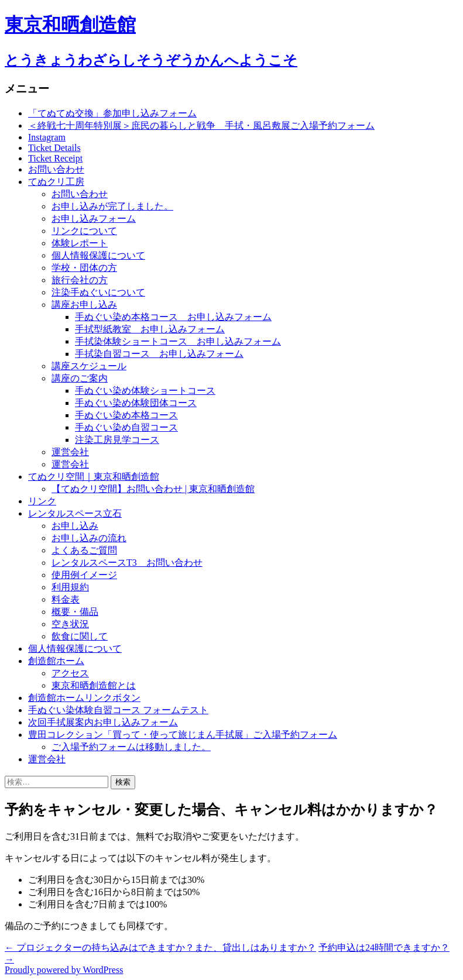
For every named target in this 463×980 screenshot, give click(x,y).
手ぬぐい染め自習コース (126, 427)
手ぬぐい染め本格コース (126, 415)
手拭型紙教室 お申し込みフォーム (150, 329)
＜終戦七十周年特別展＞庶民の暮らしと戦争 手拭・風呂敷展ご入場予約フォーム (201, 125)
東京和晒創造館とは (94, 685)
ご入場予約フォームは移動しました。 (131, 747)
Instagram (47, 137)
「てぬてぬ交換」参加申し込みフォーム (112, 113)
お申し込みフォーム (94, 219)
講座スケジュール (89, 366)
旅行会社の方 (80, 280)
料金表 (66, 599)
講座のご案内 (80, 378)
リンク (42, 501)
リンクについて (84, 231)
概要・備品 (75, 612)
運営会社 (70, 452)
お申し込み (75, 526)
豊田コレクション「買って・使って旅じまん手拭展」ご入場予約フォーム (183, 735)
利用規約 (70, 587)
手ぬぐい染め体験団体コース (136, 403)
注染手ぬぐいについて (98, 292)
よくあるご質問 (84, 550)
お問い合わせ (56, 169)
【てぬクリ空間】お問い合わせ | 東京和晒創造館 (153, 489)
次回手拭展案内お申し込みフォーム (103, 722)
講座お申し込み (84, 305)
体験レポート (80, 243)
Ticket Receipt (55, 158)
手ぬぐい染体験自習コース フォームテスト (118, 710)
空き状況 (70, 624)
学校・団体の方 (84, 268)
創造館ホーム (56, 661)
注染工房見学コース (117, 440)
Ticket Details (54, 148)
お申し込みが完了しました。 (112, 206)
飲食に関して (80, 636)
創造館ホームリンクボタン (84, 698)
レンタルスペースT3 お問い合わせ (127, 563)
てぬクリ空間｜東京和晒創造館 (94, 477)
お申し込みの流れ (89, 538)
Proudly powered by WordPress (64, 970)
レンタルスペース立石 (75, 513)
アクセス (70, 673)
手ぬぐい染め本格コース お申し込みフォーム (173, 317)
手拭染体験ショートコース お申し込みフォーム (178, 341)
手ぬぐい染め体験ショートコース (145, 391)
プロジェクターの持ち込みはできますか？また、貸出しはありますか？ (160, 948)
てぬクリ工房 (56, 182)
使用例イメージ (84, 575)
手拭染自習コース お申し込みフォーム (159, 354)
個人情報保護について (98, 255)
